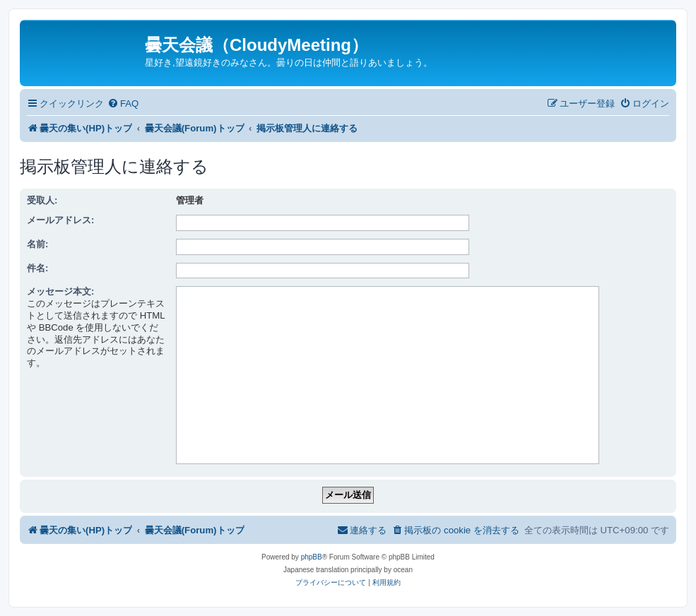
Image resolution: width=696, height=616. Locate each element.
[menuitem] (123, 103)
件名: (37, 268)
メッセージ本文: (60, 291)
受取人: (42, 200)
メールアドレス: (60, 220)
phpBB (312, 557)
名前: (37, 244)
